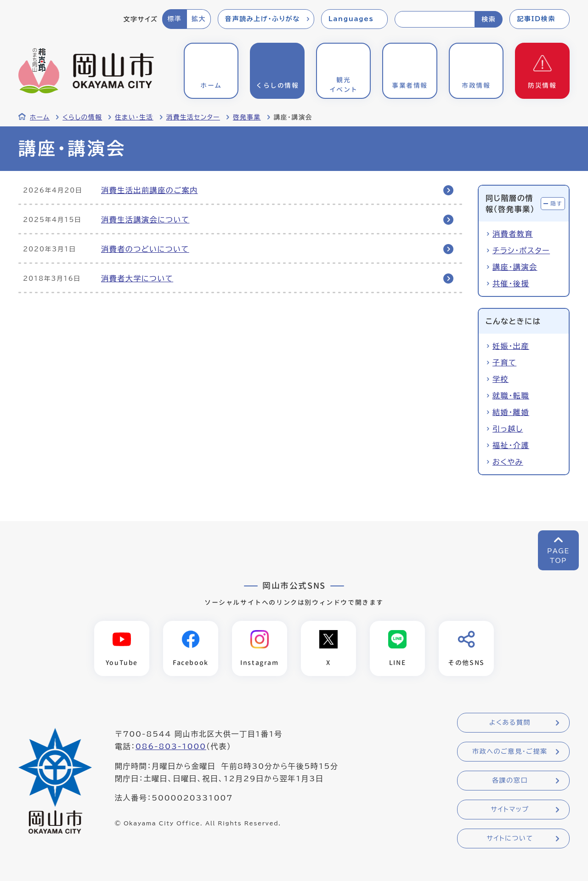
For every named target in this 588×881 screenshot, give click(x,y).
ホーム (40, 117)
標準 (174, 19)
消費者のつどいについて (145, 249)
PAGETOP (558, 556)
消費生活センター (193, 117)
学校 (500, 379)
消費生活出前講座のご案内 (150, 190)
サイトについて (510, 839)
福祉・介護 (511, 445)
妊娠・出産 (511, 346)
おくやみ (508, 462)
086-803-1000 (171, 747)
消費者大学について (137, 279)
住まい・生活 (134, 117)
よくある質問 (510, 723)
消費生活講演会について (145, 220)
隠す (556, 203)
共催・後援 (511, 284)
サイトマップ (510, 810)
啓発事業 (247, 117)
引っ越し (508, 429)
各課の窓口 (510, 781)
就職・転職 (511, 396)
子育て (504, 363)
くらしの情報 (82, 117)
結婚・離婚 (511, 412)
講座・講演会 (515, 267)
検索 (489, 19)
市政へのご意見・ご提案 (510, 752)
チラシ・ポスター (521, 250)
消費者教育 (513, 234)
